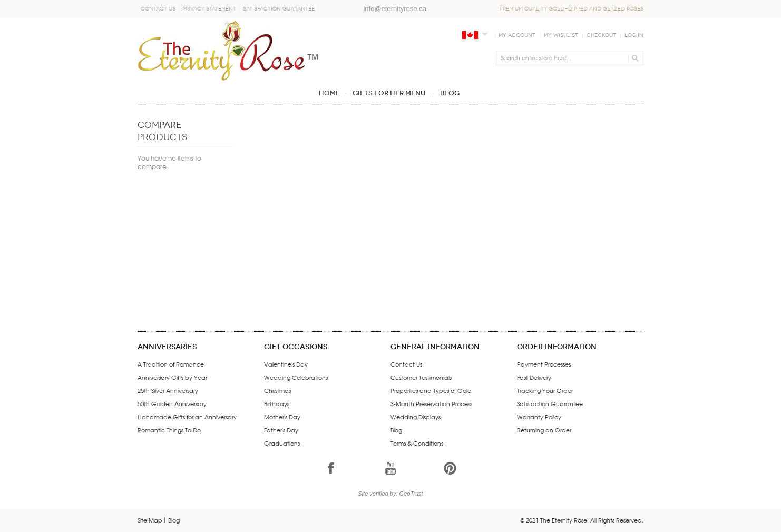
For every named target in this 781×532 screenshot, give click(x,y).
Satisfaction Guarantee (279, 9)
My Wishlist (561, 35)
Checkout (601, 35)
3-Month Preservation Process (431, 403)
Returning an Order (544, 430)
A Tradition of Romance (171, 364)
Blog (396, 430)
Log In (634, 35)
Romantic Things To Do (169, 430)
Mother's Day (282, 417)
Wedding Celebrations (296, 377)
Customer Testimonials (421, 377)
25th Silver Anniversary (168, 390)
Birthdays (277, 403)
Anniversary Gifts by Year (172, 377)
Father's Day (281, 430)
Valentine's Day (286, 364)
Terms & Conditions (417, 443)
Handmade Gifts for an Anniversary (187, 417)
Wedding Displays (416, 417)
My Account (517, 35)
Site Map (150, 520)
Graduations (282, 443)
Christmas (277, 390)
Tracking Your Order (545, 390)
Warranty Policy (539, 417)
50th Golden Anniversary (172, 403)
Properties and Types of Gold (431, 390)
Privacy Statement (209, 9)
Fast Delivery (534, 377)
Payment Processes (544, 364)
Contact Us (158, 9)
